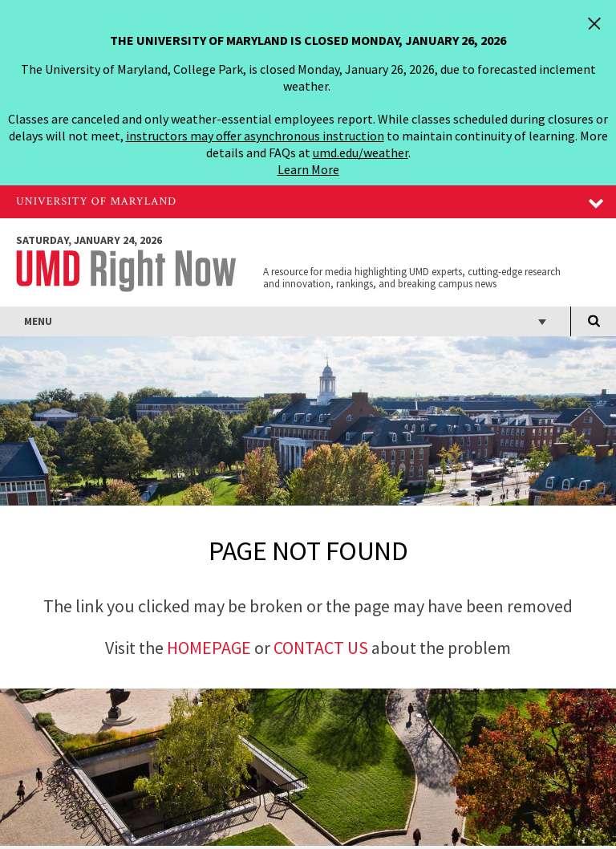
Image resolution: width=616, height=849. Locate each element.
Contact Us (322, 648)
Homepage (209, 648)
